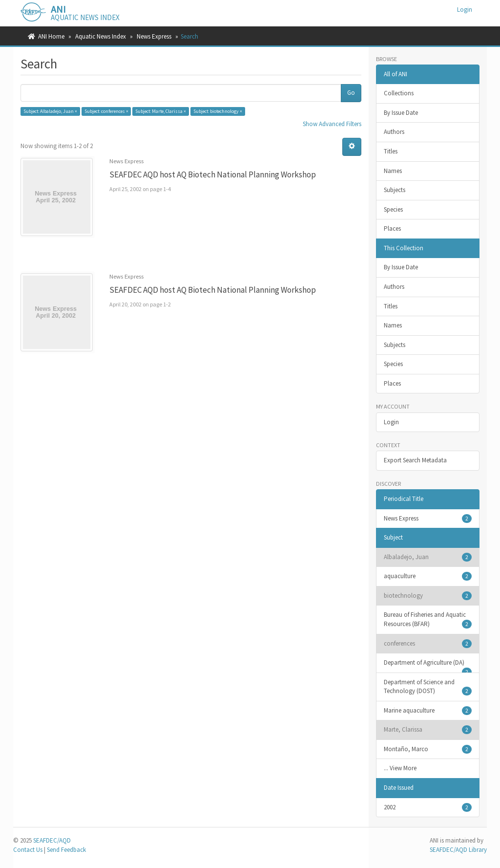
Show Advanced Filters (332, 124)
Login (391, 422)
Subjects (395, 190)
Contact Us (28, 850)
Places (392, 228)
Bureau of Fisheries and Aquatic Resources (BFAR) (428, 619)
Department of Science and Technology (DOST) (428, 687)
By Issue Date (401, 113)
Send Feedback (66, 850)
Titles (391, 151)
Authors (394, 132)
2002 (428, 807)
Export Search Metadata (415, 460)
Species (393, 209)
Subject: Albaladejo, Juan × (50, 111)
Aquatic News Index (101, 36)
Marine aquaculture (428, 711)
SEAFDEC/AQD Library (458, 850)
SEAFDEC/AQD (52, 840)
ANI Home (51, 36)
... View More (400, 768)
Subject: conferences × (106, 111)
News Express (154, 36)
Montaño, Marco (428, 749)
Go (351, 93)
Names (393, 171)
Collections (399, 93)
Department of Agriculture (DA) (428, 666)
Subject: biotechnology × (218, 111)
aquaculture (428, 576)
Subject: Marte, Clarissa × (161, 111)
